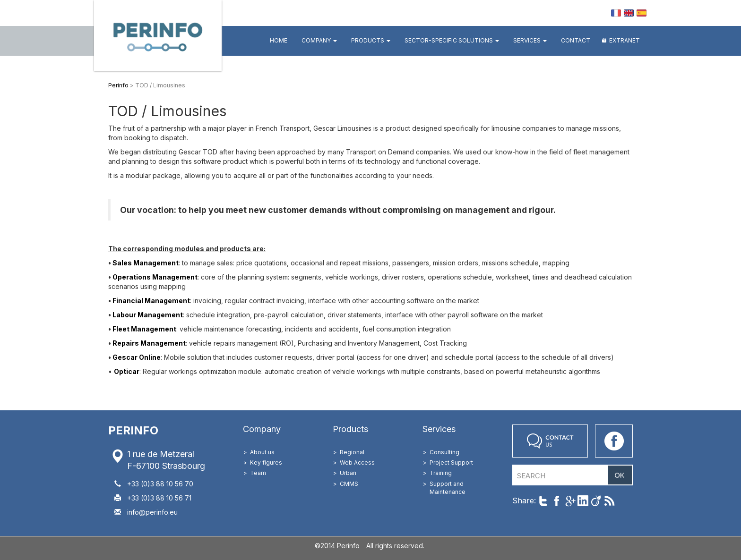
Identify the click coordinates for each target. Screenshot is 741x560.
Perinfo (158, 35)
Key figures (266, 462)
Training (441, 473)
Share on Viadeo (596, 501)
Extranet (625, 40)
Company (319, 40)
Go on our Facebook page (614, 441)
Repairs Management (149, 343)
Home (279, 40)
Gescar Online (137, 357)
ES (642, 13)
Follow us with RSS (609, 501)
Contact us (550, 441)
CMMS (349, 484)
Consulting (444, 452)
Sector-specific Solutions (452, 40)
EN (629, 13)
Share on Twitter (543, 501)
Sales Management (146, 263)
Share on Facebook (556, 501)
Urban (348, 473)
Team (258, 473)
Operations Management (155, 277)
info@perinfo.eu (152, 512)
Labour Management (148, 315)
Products (371, 40)
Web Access (357, 462)
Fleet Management (144, 329)
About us (262, 452)
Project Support (451, 462)
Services (530, 40)
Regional (352, 452)
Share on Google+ (570, 501)
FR (616, 13)
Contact (576, 40)
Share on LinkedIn (583, 501)
